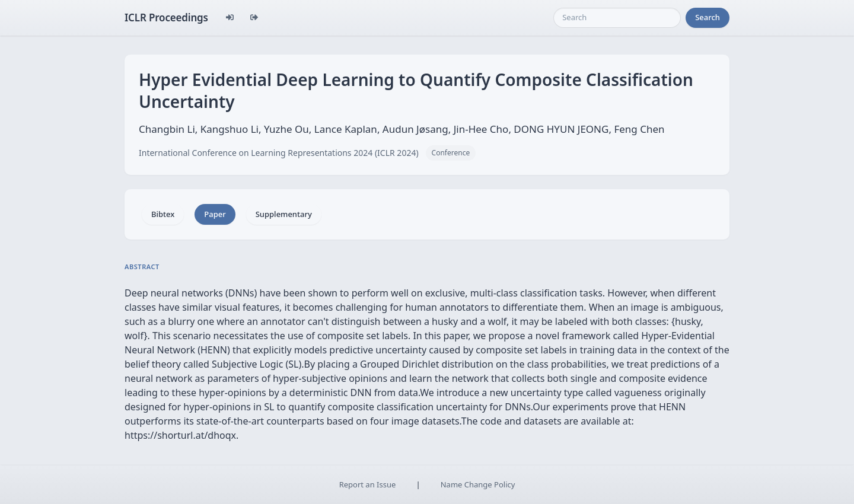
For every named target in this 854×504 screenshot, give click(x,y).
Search (708, 17)
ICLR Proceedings (166, 17)
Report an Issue (368, 484)
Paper (215, 214)
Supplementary (284, 214)
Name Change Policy (478, 484)
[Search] (617, 18)
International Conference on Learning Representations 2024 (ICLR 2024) (279, 153)
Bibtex (163, 214)
